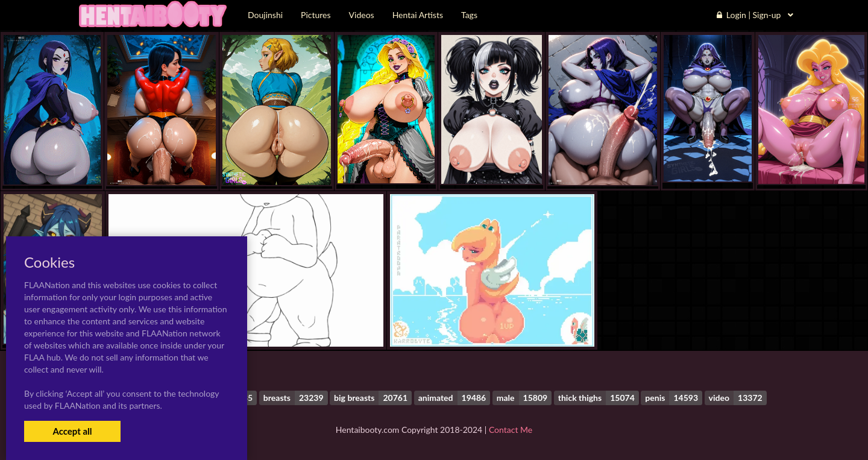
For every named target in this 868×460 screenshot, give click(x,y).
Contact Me (511, 430)
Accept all (72, 431)
